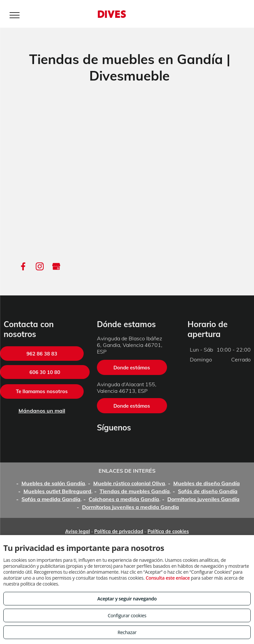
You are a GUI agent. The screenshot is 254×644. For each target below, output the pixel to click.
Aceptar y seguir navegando (127, 599)
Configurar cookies (127, 615)
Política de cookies (168, 531)
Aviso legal (78, 531)
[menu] (15, 15)
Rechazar (127, 632)
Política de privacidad (119, 531)
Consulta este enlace (168, 578)
